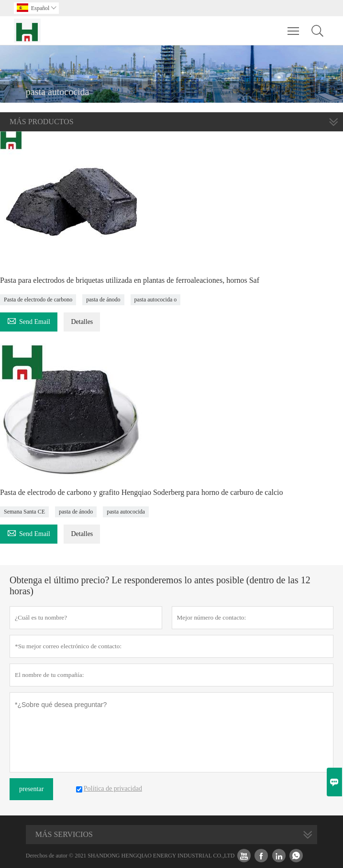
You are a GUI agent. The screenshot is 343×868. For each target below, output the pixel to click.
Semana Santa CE (24, 512)
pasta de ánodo (103, 300)
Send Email (29, 320)
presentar (31, 789)
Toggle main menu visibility (294, 26)
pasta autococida (126, 512)
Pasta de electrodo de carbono (38, 300)
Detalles (82, 322)
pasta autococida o (156, 300)
